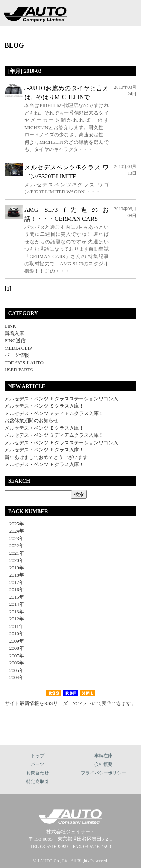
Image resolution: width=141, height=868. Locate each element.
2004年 (14, 677)
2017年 (14, 582)
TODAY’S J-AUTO (24, 363)
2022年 (14, 546)
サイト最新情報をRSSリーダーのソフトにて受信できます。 (70, 703)
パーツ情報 (17, 355)
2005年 (14, 670)
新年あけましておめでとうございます (46, 457)
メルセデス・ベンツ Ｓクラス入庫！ (44, 406)
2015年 (14, 597)
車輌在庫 (103, 756)
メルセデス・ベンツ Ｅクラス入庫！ (44, 428)
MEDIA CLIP (18, 348)
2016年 (14, 589)
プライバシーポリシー (103, 773)
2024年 (14, 531)
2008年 (14, 648)
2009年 (14, 641)
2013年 (14, 612)
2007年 (14, 656)
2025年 (14, 524)
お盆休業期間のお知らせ (31, 420)
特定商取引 (38, 782)
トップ (38, 756)
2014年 (14, 604)
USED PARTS (19, 370)
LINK (10, 326)
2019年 (14, 568)
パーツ (38, 764)
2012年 (14, 619)
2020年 (14, 560)
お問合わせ (38, 773)
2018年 (14, 575)
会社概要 (103, 764)
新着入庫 (14, 333)
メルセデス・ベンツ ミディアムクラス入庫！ (54, 413)
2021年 (14, 553)
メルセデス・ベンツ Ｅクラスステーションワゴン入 (61, 399)
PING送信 (15, 340)
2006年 (14, 663)
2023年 (14, 538)
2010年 (14, 633)
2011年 (14, 626)
